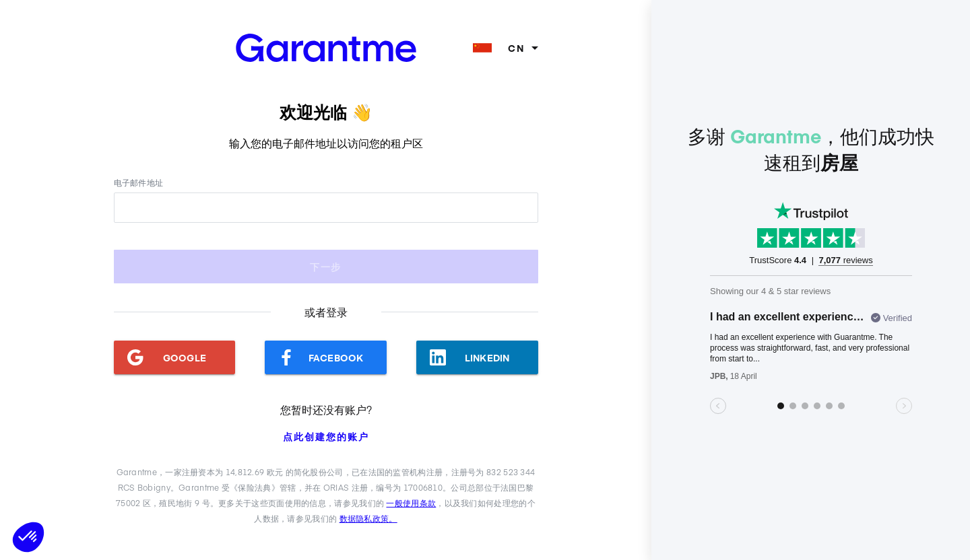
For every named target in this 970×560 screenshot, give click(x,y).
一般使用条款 (411, 503)
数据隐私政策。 (368, 518)
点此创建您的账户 (326, 436)
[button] (28, 537)
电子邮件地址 (139, 182)
